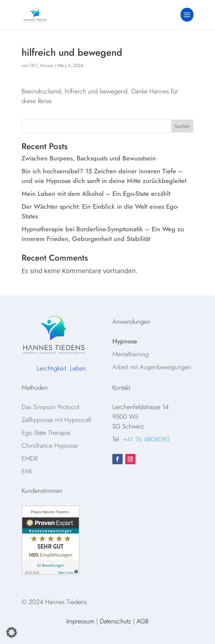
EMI (27, 471)
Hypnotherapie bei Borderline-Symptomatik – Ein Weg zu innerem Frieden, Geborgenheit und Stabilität (103, 234)
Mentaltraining (131, 354)
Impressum (80, 621)
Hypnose (125, 341)
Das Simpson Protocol (50, 407)
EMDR (30, 459)
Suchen (182, 126)
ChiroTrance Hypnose (50, 446)
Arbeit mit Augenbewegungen (152, 367)
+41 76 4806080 (146, 439)
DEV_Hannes (42, 65)
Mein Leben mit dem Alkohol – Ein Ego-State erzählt (96, 194)
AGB (143, 621)
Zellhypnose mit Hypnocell (56, 420)
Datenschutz (115, 621)
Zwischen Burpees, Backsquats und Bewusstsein (89, 158)
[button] (12, 632)
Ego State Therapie (46, 433)
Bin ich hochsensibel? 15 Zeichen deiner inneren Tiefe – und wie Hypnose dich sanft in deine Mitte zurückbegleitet (104, 176)
